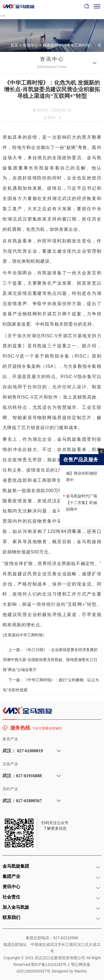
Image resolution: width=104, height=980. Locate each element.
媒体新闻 (50, 45)
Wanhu (80, 971)
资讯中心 (31, 45)
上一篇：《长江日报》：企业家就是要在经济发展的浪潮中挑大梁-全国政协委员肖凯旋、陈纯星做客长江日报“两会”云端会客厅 (50, 660)
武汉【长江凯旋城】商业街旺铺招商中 (82, 474)
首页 (14, 45)
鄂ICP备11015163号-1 (50, 964)
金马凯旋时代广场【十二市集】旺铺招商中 (82, 503)
